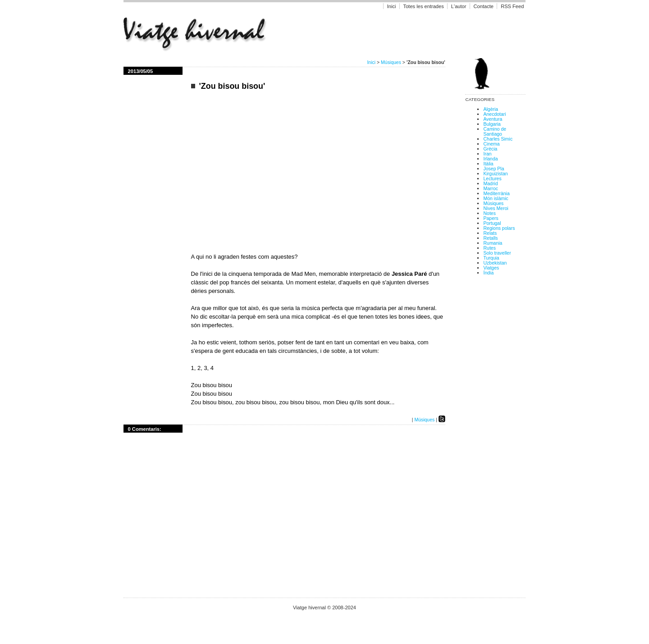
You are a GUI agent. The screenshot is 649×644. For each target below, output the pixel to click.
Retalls (490, 238)
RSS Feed (512, 6)
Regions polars (499, 228)
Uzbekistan (495, 263)
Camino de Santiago (495, 132)
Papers (491, 218)
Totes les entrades (424, 6)
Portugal (492, 223)
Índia (488, 273)
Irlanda (490, 159)
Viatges (491, 268)
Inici (392, 6)
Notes (489, 213)
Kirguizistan (495, 174)
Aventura (493, 119)
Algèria (491, 109)
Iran (487, 154)
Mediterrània (496, 194)
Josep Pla (494, 169)
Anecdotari (494, 114)
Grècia (490, 149)
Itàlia (488, 164)
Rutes (489, 248)
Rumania (493, 243)
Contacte (484, 6)
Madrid (490, 184)
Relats (490, 233)
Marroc (491, 189)
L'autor (459, 6)
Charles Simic (498, 139)
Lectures (492, 179)
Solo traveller (497, 253)
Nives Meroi (496, 208)
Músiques (391, 62)
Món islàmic (496, 199)
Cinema (491, 144)
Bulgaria (492, 124)
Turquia (491, 258)
